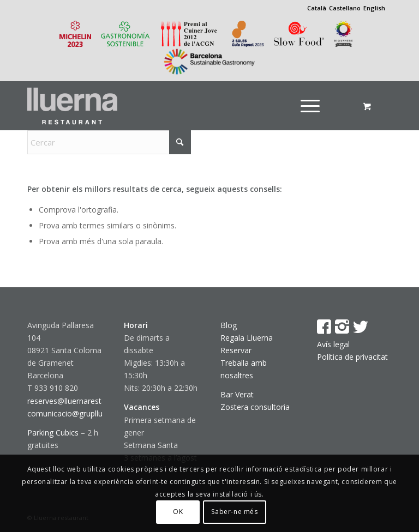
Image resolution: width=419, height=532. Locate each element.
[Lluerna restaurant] (72, 106)
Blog (229, 325)
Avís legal (333, 344)
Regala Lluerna (247, 338)
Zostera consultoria (255, 407)
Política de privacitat (352, 357)
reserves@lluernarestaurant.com (85, 401)
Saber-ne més (234, 512)
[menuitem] (314, 106)
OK (178, 512)
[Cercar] (109, 142)
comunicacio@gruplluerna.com (82, 413)
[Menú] (310, 106)
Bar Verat (237, 394)
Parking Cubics (53, 433)
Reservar (236, 350)
